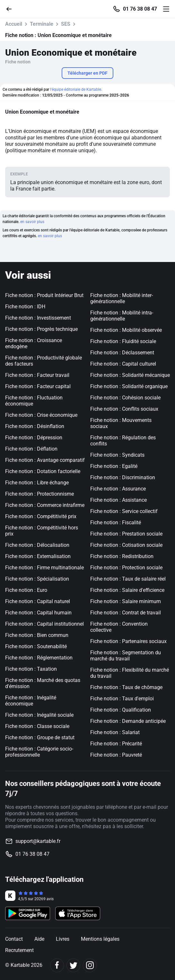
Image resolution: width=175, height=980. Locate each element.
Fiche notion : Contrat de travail (126, 613)
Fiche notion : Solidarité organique (129, 386)
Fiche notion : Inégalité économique (31, 701)
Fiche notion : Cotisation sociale (126, 545)
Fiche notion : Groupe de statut (40, 737)
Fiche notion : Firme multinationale (44, 568)
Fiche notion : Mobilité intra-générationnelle (122, 316)
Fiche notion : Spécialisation (37, 579)
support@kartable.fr (38, 841)
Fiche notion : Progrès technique (41, 329)
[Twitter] (73, 965)
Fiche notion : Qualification (121, 710)
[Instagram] (90, 965)
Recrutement (19, 950)
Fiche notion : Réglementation (39, 658)
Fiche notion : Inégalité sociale (39, 715)
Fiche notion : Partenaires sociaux (128, 641)
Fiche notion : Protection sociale (126, 568)
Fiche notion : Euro (26, 590)
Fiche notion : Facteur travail (37, 375)
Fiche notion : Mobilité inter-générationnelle (122, 298)
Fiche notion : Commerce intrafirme (45, 505)
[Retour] (12, 9)
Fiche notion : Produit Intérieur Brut (44, 295)
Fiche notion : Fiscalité (116, 523)
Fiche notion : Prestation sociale (126, 534)
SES (66, 24)
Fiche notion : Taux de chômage (126, 687)
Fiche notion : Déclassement (122, 353)
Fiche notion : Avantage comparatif (45, 460)
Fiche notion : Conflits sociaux (124, 409)
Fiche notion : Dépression (34, 438)
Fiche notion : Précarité (116, 744)
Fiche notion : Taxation (31, 669)
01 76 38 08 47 (140, 9)
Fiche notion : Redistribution (122, 556)
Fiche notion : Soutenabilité (36, 646)
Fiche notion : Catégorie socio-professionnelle (39, 752)
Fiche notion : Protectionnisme (39, 494)
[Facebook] (57, 965)
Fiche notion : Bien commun (37, 635)
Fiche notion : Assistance (118, 500)
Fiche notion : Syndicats (117, 455)
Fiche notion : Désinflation (35, 426)
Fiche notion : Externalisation (38, 556)
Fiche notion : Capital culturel (123, 364)
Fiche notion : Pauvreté (116, 755)
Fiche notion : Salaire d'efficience (127, 590)
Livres (63, 939)
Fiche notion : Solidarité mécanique (130, 375)
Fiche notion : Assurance (118, 489)
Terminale (42, 24)
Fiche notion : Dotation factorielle (43, 471)
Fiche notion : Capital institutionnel (44, 624)
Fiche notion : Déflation (31, 449)
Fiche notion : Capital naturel (38, 601)
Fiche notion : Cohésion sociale (125, 398)
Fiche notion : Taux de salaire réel (128, 579)
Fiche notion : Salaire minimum (126, 601)
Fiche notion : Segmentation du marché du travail (126, 656)
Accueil (14, 24)
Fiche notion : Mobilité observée (126, 330)
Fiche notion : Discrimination (123, 477)
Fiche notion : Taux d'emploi (122, 699)
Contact (14, 939)
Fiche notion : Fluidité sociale (123, 341)
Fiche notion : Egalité (114, 466)
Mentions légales (100, 939)
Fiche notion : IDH (25, 307)
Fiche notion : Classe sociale (37, 726)
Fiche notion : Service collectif (124, 511)
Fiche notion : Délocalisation (37, 545)
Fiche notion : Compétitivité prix (41, 516)
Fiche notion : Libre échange (37, 483)
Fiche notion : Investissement (38, 318)
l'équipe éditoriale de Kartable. (76, 89)
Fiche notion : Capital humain (38, 613)
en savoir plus (32, 222)
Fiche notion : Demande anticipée (128, 721)
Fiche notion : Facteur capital (38, 386)
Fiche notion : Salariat (115, 732)
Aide (39, 939)
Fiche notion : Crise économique (41, 415)
